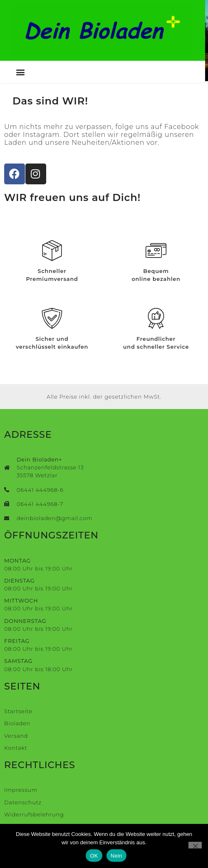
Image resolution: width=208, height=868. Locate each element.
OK (94, 856)
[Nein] (195, 845)
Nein (116, 856)
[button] (21, 73)
